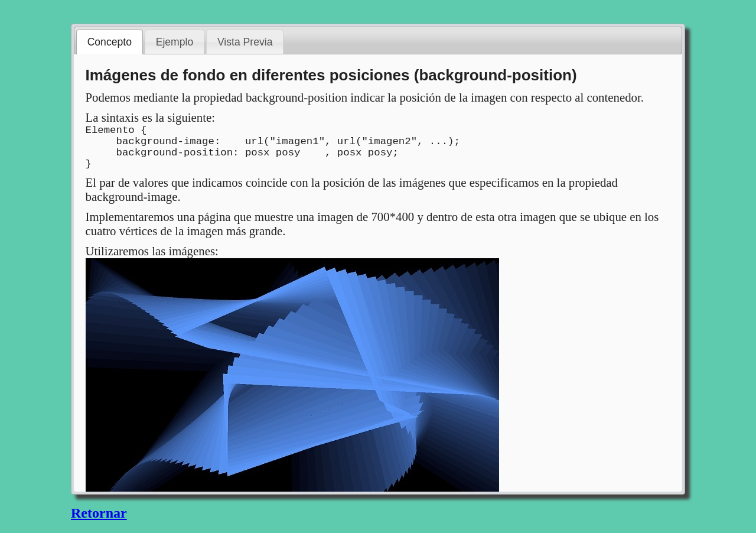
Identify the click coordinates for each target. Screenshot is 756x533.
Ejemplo (175, 42)
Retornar (99, 513)
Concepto (110, 42)
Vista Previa (245, 42)
